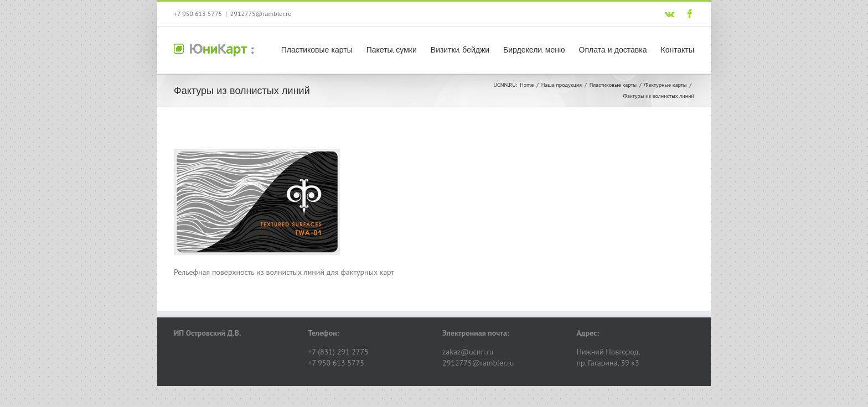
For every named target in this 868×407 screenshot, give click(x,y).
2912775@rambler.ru (261, 14)
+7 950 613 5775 (198, 14)
